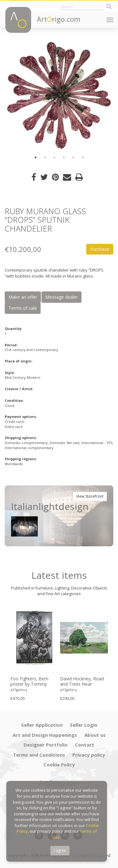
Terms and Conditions (39, 755)
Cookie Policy (59, 765)
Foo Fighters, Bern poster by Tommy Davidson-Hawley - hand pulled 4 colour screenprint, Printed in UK (33, 682)
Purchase (100, 249)
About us (95, 735)
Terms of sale (23, 308)
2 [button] (45, 157)
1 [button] (36, 157)
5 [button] (73, 157)
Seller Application (42, 725)
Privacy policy (89, 755)
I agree (60, 850)
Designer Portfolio (46, 745)
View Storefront (90, 496)
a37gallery (19, 690)
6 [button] (83, 157)
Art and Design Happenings (45, 735)
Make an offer (23, 297)
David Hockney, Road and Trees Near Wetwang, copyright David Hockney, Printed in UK (84, 682)
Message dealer (62, 297)
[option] (59, 95)
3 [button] (54, 157)
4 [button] (64, 157)
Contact (85, 745)
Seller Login (84, 725)
